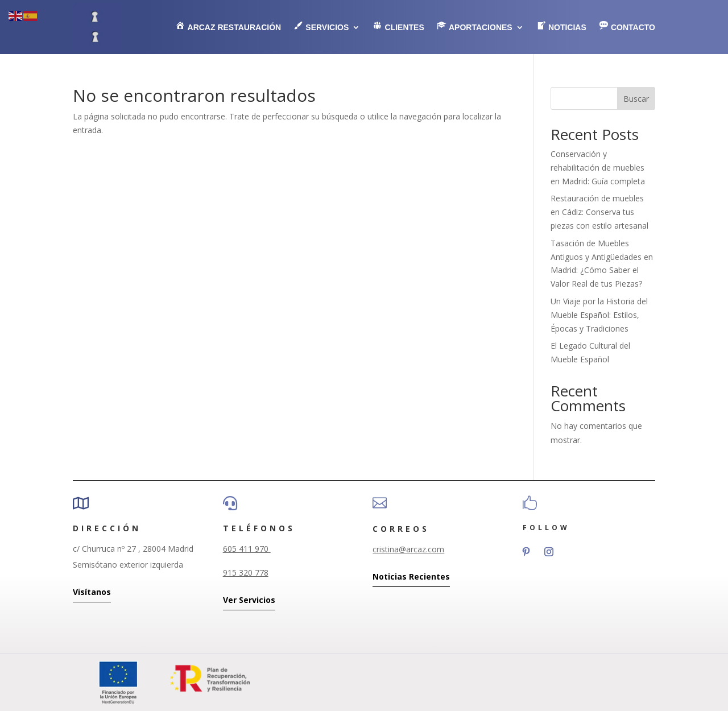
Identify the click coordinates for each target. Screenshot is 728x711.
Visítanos (92, 592)
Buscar (636, 99)
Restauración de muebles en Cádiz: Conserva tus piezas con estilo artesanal (599, 212)
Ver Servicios (249, 600)
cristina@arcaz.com (408, 549)
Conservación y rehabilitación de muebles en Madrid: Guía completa (598, 168)
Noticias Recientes (411, 576)
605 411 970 (247, 549)
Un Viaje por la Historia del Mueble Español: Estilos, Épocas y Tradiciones (599, 315)
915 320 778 (246, 572)
